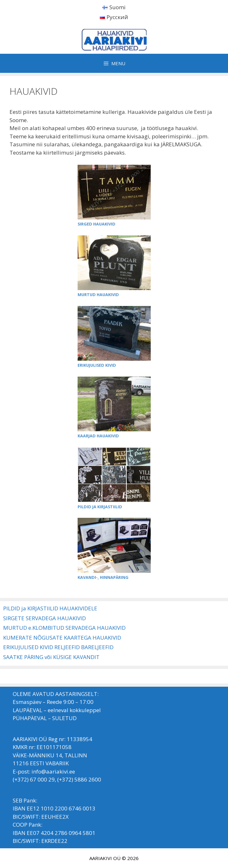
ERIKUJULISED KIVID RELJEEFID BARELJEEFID (58, 647)
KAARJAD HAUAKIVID (98, 436)
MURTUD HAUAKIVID (98, 295)
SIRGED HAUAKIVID (97, 224)
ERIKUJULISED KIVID (97, 365)
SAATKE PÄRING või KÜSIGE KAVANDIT (51, 657)
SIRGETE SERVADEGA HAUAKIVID (45, 618)
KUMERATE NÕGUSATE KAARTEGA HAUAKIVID (62, 638)
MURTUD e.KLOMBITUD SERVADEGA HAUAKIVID (64, 628)
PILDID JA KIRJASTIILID (100, 507)
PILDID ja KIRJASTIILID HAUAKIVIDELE (50, 608)
